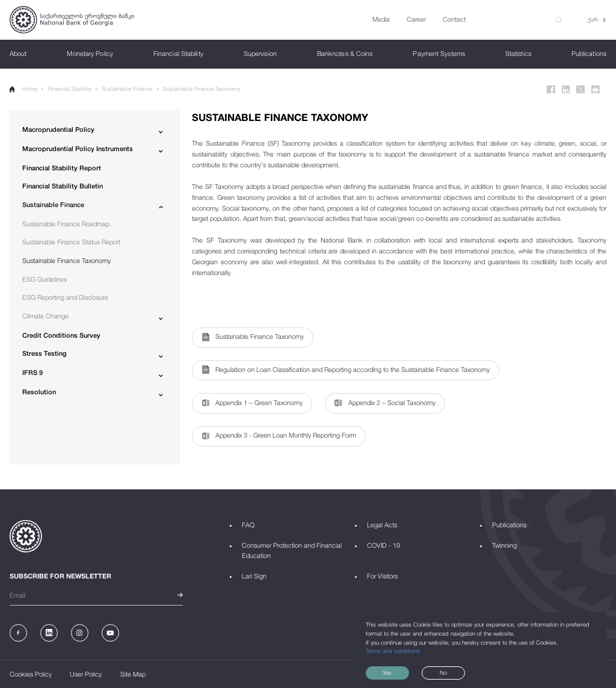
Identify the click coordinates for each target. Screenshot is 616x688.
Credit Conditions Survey (61, 335)
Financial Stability (70, 89)
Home (23, 89)
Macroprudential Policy (58, 129)
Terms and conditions (393, 651)
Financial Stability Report (62, 168)
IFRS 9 (32, 372)
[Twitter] (581, 90)
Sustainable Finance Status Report (71, 242)
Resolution (39, 392)
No (443, 673)
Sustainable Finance (127, 89)
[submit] (559, 20)
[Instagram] (80, 633)
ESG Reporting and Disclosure (65, 297)
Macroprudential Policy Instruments (78, 148)
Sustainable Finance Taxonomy (202, 89)
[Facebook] (551, 90)
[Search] (522, 20)
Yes (387, 673)
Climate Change (45, 316)
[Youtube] (110, 633)
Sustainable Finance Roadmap (66, 224)
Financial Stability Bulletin (63, 186)
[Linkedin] (566, 90)
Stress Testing (45, 353)
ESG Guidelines (45, 279)
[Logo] (72, 20)
